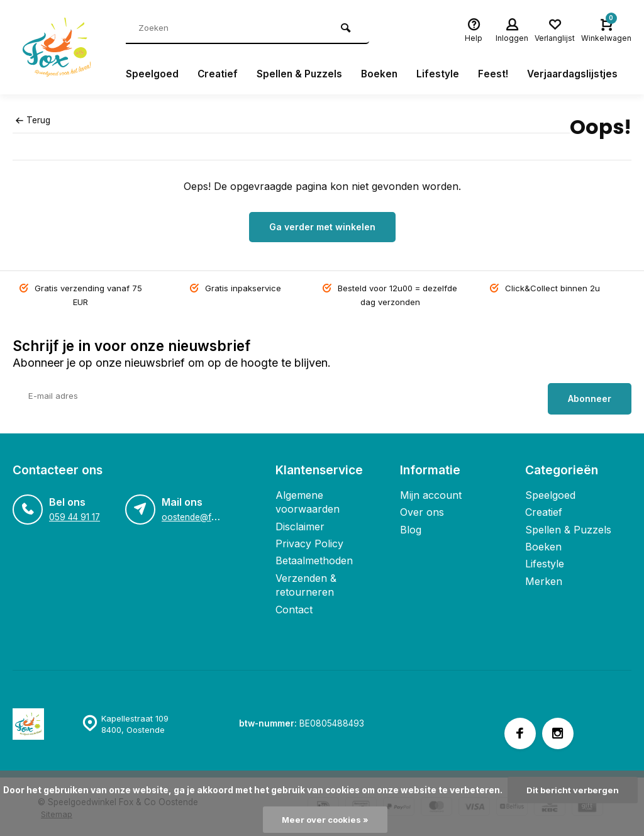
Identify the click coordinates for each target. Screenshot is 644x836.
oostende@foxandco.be (210, 514)
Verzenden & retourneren (306, 582)
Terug (33, 120)
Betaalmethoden (314, 557)
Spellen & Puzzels (301, 74)
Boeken (382, 74)
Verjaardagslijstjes (577, 74)
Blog (411, 527)
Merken (544, 578)
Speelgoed (152, 74)
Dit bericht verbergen (573, 790)
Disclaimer (300, 523)
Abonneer (590, 395)
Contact (294, 606)
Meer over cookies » (325, 820)
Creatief (218, 74)
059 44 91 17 (75, 514)
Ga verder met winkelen (322, 227)
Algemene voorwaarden (308, 499)
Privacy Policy (309, 540)
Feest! (497, 74)
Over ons (422, 509)
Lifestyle (441, 74)
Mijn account (431, 492)
